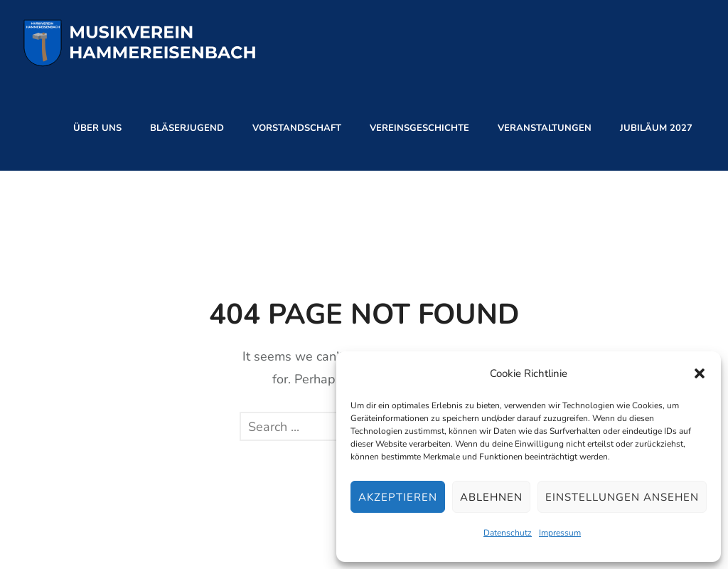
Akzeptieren (398, 497)
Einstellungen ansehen (622, 497)
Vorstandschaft (297, 128)
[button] (700, 373)
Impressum (560, 533)
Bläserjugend (187, 128)
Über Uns (97, 128)
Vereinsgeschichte (419, 128)
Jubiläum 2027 (656, 128)
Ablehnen (491, 497)
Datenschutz (508, 533)
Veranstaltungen (545, 128)
